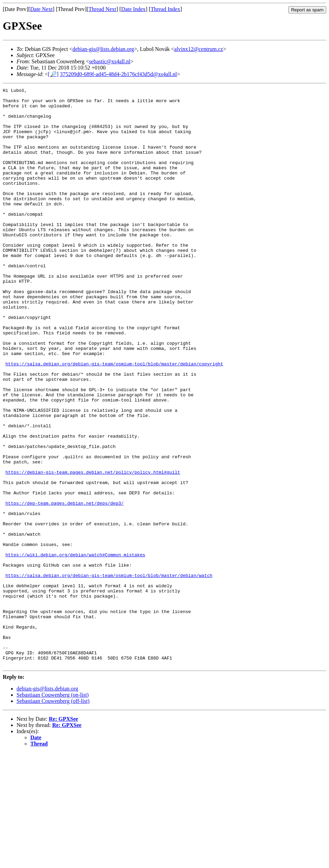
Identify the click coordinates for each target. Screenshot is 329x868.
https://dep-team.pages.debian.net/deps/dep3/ (65, 587)
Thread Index (165, 9)
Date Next (42, 9)
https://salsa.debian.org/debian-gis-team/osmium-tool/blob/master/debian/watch (109, 673)
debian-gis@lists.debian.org (103, 49)
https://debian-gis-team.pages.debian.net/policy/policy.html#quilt (93, 549)
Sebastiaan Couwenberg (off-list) (53, 817)
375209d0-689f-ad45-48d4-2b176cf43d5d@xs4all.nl (119, 74)
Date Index (133, 9)
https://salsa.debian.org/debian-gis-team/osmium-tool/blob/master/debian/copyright (114, 419)
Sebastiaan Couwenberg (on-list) (53, 810)
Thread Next (102, 9)
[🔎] (53, 74)
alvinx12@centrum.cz (199, 49)
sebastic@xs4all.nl (110, 61)
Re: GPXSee (64, 834)
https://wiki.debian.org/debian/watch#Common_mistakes (75, 649)
